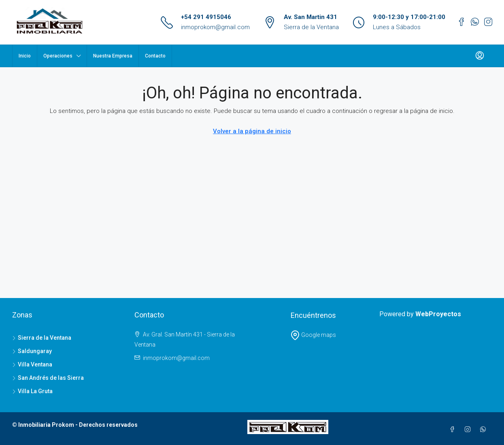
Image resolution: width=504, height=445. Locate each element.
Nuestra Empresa (113, 56)
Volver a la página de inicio (252, 131)
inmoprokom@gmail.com (215, 27)
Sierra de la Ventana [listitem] (42, 338)
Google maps (313, 335)
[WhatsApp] (485, 430)
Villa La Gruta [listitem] (32, 391)
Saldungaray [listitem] (32, 351)
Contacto (155, 56)
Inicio (25, 56)
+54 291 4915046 (206, 17)
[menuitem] (480, 56)
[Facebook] (454, 430)
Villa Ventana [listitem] (32, 364)
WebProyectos (438, 314)
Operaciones (58, 56)
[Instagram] (469, 430)
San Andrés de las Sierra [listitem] (48, 378)
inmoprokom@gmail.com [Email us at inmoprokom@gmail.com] (176, 358)
